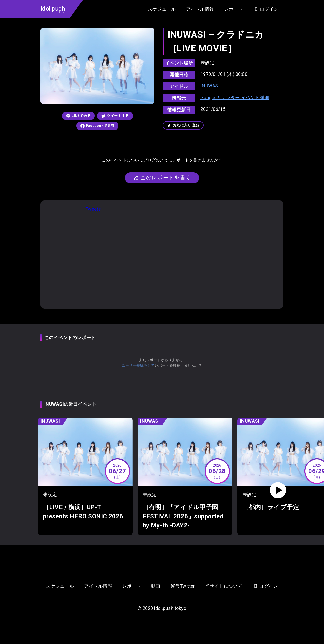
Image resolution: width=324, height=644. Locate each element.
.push (53, 9)
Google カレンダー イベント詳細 (235, 97)
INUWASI (210, 86)
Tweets (93, 209)
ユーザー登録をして (138, 365)
